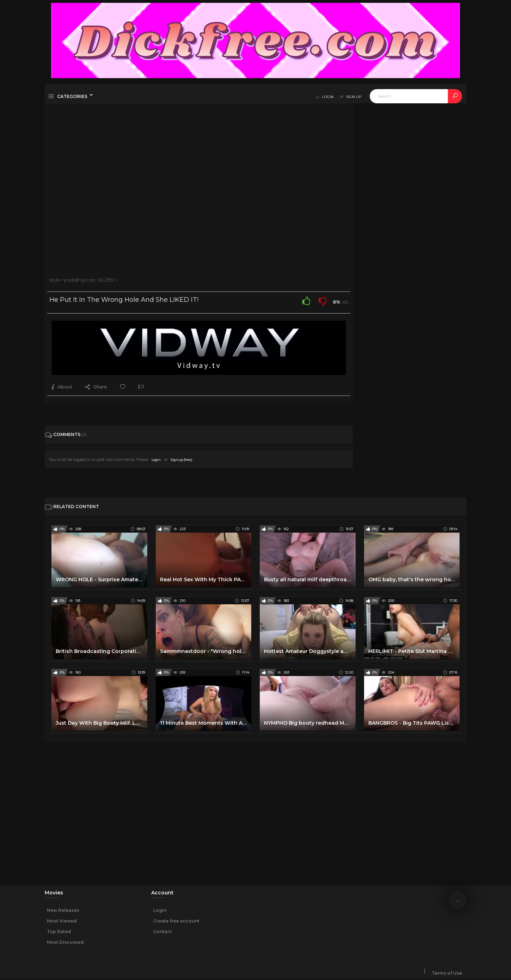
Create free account (176, 921)
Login (156, 460)
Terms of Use (447, 973)
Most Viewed (62, 921)
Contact (163, 932)
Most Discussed (65, 942)
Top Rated (59, 932)
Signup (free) (182, 460)
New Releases (63, 910)
